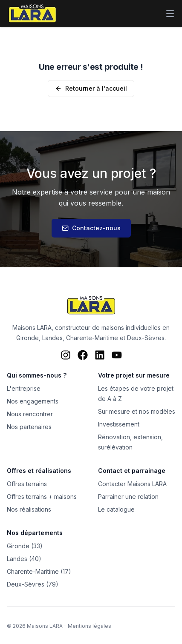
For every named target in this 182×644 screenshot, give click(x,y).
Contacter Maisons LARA (132, 484)
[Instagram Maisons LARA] (66, 355)
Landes (52, 338)
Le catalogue (116, 509)
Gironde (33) (25, 546)
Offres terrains (27, 484)
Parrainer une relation (128, 497)
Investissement (119, 424)
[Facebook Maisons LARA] (83, 355)
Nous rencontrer (30, 414)
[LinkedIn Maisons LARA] (100, 355)
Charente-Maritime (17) (39, 571)
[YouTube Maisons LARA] (117, 355)
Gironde (27, 338)
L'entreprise (24, 388)
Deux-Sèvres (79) (33, 584)
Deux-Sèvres (146, 338)
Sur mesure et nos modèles (137, 411)
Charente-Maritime (92, 338)
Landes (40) (24, 559)
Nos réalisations (29, 509)
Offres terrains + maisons (42, 497)
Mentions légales (90, 626)
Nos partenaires (29, 427)
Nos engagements (33, 401)
